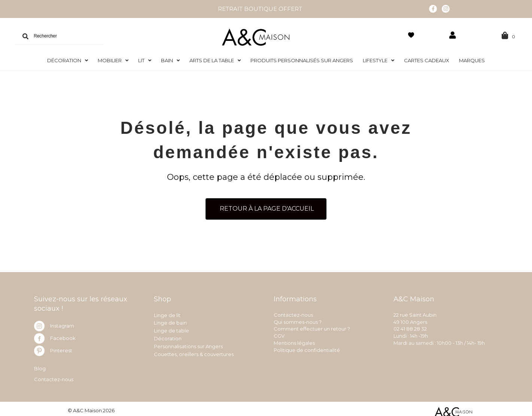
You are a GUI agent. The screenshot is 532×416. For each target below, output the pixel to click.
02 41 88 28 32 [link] (410, 326)
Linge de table (171, 328)
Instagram (62, 323)
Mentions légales (294, 341)
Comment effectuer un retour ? (312, 326)
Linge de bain (170, 320)
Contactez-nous (54, 377)
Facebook (63, 336)
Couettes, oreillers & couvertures (194, 352)
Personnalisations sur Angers (188, 344)
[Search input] (59, 34)
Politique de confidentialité (307, 348)
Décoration (168, 336)
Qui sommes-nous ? (298, 319)
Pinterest (61, 348)
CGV (279, 334)
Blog (40, 366)
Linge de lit (167, 313)
